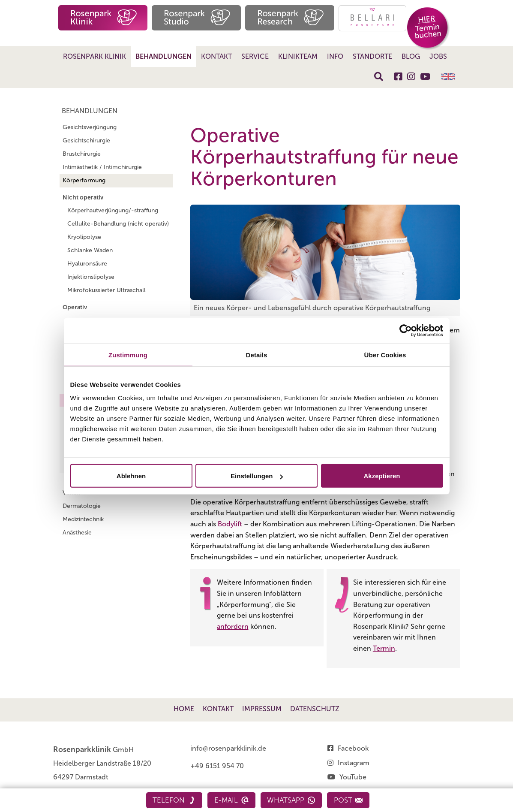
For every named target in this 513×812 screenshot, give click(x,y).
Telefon (174, 800)
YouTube (353, 777)
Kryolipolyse (84, 237)
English (448, 77)
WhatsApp (291, 800)
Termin (384, 648)
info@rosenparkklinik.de (228, 748)
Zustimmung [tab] (128, 355)
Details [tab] (257, 355)
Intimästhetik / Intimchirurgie (102, 167)
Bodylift (230, 524)
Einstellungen (257, 476)
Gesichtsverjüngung (90, 127)
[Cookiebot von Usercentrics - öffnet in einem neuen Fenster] (406, 330)
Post (349, 800)
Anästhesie (77, 533)
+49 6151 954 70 (217, 766)
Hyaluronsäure (87, 264)
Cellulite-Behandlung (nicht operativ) (118, 224)
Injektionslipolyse (91, 277)
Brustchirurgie (82, 154)
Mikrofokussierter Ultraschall (106, 290)
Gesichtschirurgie (86, 140)
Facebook (353, 748)
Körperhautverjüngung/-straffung (113, 210)
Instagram (354, 763)
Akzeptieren (382, 476)
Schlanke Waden (90, 250)
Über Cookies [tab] (385, 355)
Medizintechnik (83, 519)
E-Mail (231, 800)
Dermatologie (82, 506)
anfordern (233, 626)
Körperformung (84, 180)
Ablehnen (131, 476)
